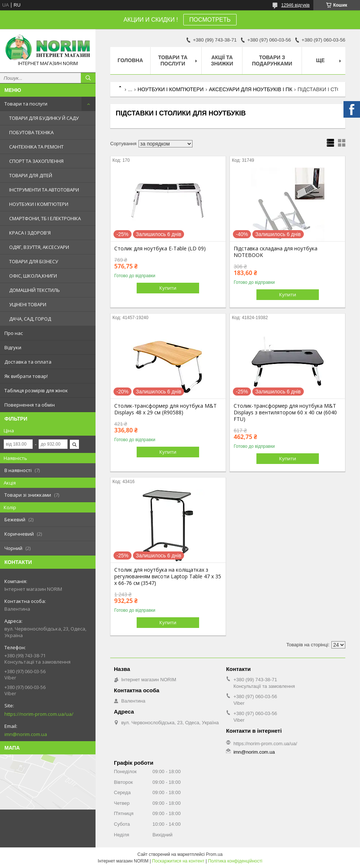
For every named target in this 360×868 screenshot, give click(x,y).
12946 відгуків (296, 5)
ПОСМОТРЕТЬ (210, 20)
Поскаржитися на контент (178, 861)
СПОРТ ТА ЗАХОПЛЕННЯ (36, 161)
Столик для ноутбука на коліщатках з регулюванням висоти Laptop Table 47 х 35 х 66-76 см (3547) (168, 576)
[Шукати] (88, 78)
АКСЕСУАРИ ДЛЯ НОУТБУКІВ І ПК (251, 89)
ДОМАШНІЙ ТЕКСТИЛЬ (35, 290)
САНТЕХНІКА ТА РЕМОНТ (36, 147)
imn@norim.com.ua (26, 734)
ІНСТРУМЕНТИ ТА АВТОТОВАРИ (44, 190)
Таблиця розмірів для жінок (36, 390)
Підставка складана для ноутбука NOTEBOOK (276, 252)
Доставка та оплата (28, 362)
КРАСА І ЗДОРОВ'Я (30, 233)
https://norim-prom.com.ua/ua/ (39, 714)
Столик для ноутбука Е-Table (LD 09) (160, 249)
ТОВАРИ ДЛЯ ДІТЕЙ (31, 175)
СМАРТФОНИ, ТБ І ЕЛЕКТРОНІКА (45, 218)
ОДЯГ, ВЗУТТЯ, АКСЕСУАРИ (39, 247)
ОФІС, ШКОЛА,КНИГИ (33, 276)
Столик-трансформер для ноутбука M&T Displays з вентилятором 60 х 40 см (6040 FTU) (285, 412)
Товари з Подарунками (272, 60)
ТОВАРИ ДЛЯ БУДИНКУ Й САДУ (44, 118)
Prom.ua (214, 854)
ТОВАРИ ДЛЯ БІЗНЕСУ (34, 261)
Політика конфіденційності (235, 861)
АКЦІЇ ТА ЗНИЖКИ (222, 60)
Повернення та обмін (30, 405)
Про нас (14, 333)
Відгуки (13, 347)
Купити (168, 288)
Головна (130, 60)
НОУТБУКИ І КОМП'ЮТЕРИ (39, 204)
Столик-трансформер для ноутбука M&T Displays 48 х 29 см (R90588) (165, 409)
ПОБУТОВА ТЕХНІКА (31, 132)
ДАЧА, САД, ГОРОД (30, 319)
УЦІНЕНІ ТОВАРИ (28, 304)
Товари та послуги (26, 104)
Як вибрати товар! (26, 376)
